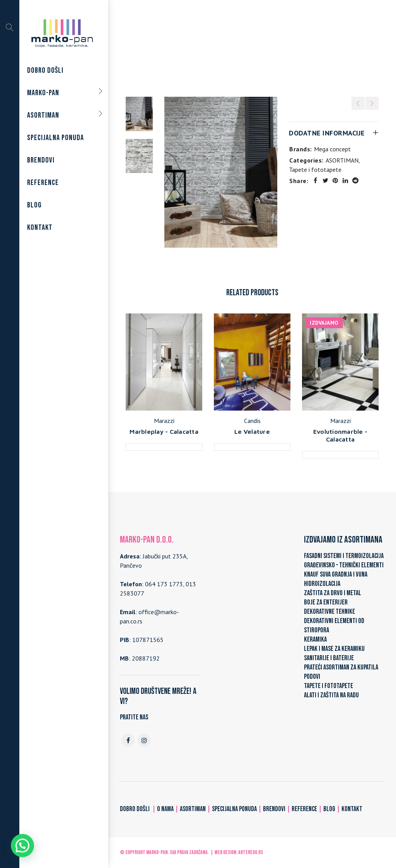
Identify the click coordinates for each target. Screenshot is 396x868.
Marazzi (164, 421)
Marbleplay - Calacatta (164, 431)
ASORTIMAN (204, 47)
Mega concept (332, 149)
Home (172, 47)
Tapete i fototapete (254, 47)
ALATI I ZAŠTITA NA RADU (331, 695)
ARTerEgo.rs (251, 852)
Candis (252, 421)
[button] (22, 846)
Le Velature (252, 431)
